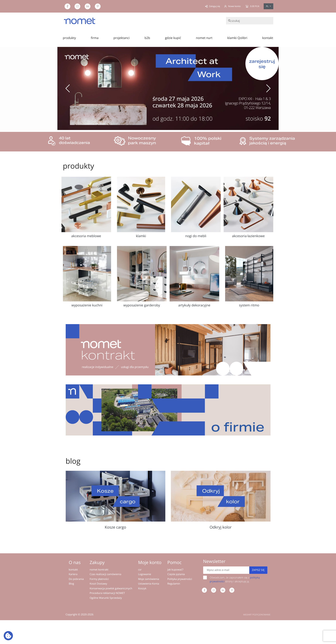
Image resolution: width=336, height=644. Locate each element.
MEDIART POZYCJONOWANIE (257, 615)
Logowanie (144, 574)
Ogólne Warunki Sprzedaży (106, 598)
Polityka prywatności (180, 579)
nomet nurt (204, 38)
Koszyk (142, 589)
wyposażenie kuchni (87, 305)
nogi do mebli (196, 236)
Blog (71, 584)
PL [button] (268, 6)
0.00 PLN (252, 6)
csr (140, 570)
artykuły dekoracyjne (194, 305)
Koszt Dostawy (98, 584)
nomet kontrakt (99, 570)
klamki (141, 236)
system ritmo (249, 305)
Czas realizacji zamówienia (106, 574)
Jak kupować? (175, 570)
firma (95, 38)
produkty (69, 38)
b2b (147, 38)
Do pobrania (76, 579)
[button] (68, 88)
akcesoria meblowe (86, 236)
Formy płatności (99, 579)
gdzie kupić (173, 38)
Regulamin (174, 584)
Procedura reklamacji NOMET (107, 593)
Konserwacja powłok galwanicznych (111, 589)
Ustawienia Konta (149, 584)
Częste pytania (176, 574)
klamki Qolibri (237, 38)
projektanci (122, 38)
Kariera (73, 574)
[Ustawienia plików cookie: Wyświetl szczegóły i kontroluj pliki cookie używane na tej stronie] (8, 636)
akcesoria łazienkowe (248, 236)
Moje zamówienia (149, 579)
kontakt (268, 38)
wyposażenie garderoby (142, 305)
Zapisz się (258, 570)
